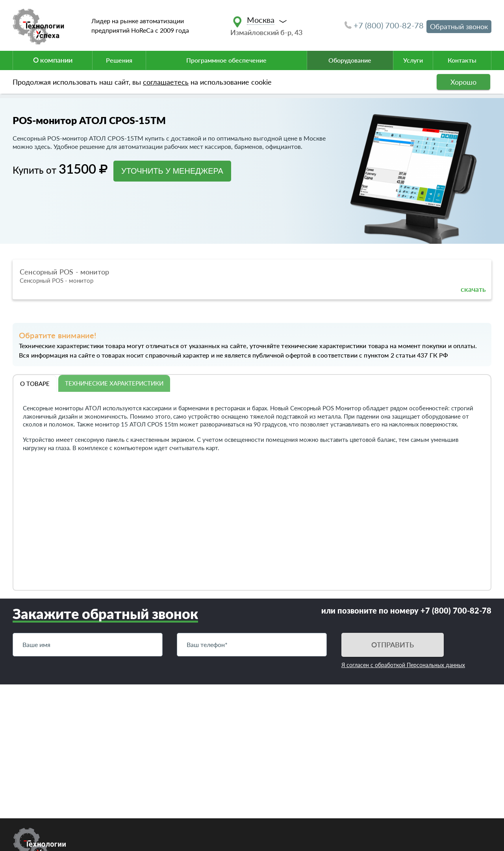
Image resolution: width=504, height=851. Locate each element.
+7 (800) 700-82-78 (384, 25)
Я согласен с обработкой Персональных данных (403, 665)
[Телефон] (252, 645)
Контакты (462, 60)
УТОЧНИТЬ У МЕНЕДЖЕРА (172, 171)
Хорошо (463, 82)
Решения (119, 60)
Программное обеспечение (226, 60)
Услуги (413, 60)
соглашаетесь (166, 82)
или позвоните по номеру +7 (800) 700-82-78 (406, 610)
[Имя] (88, 645)
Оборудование (350, 60)
